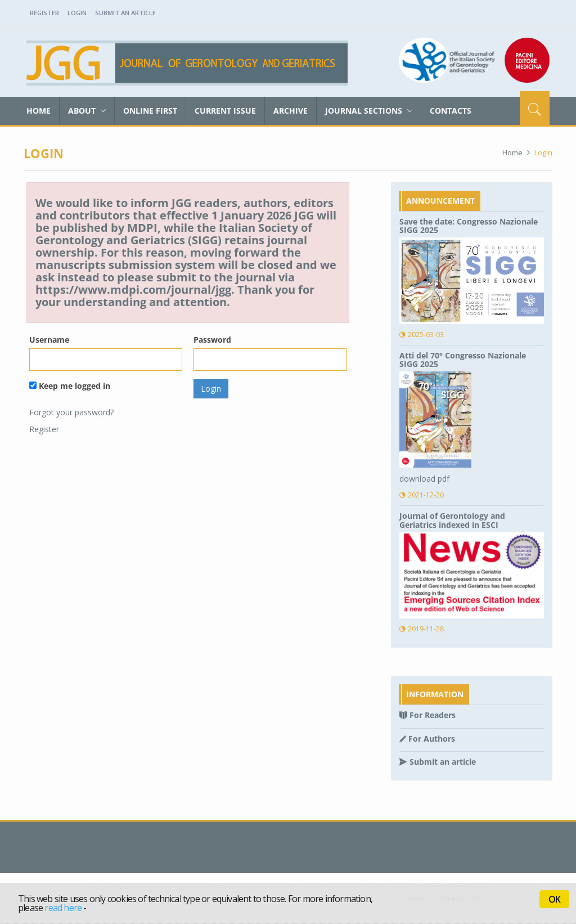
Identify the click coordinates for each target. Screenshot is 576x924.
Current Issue (225, 111)
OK (554, 899)
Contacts (451, 111)
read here (63, 908)
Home (39, 111)
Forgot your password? (71, 412)
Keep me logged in (70, 386)
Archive (291, 111)
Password (212, 340)
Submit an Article (125, 13)
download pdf (424, 479)
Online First (150, 111)
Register (44, 13)
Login (77, 13)
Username (49, 340)
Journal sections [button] (369, 111)
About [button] (87, 111)
